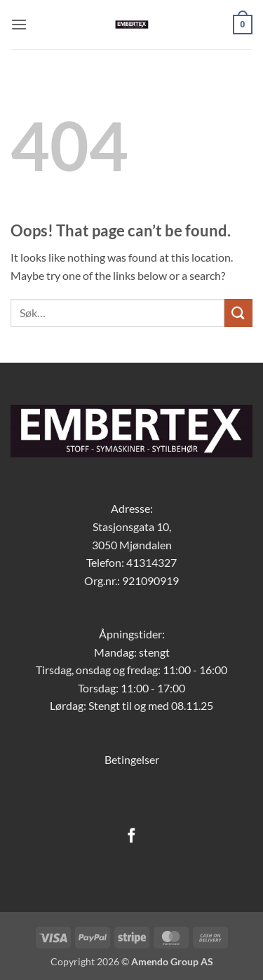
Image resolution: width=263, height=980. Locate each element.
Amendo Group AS (172, 961)
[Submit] (238, 313)
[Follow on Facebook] (131, 837)
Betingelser (132, 759)
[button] (19, 24)
